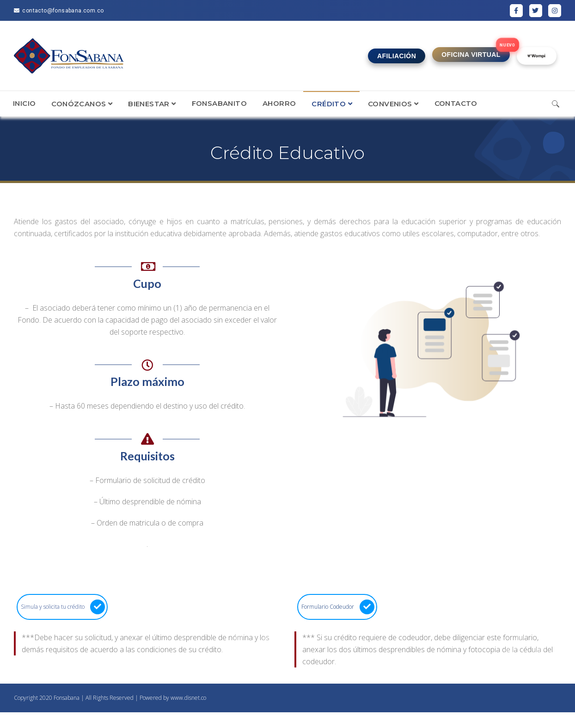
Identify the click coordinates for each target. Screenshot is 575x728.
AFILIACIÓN (397, 56)
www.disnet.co (188, 698)
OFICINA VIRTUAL (471, 55)
